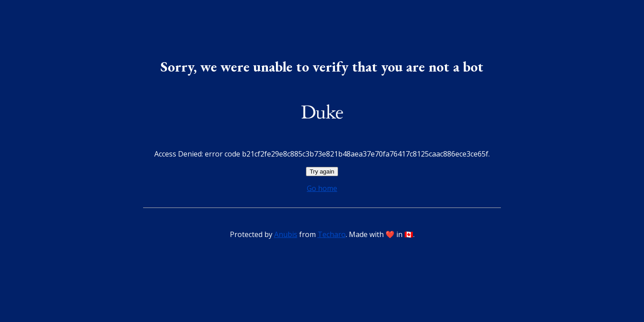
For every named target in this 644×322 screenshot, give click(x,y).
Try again (322, 172)
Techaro (332, 234)
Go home (322, 188)
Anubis (286, 234)
